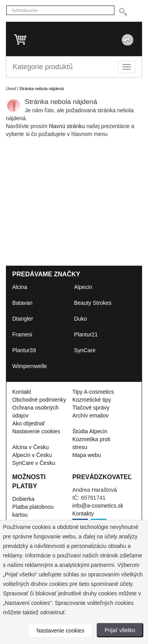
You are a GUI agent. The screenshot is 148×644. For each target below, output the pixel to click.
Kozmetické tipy (92, 400)
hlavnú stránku (68, 126)
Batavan (22, 303)
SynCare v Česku (34, 463)
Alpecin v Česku (32, 455)
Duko (81, 319)
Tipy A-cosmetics (93, 392)
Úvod (11, 89)
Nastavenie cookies (36, 431)
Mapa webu (86, 455)
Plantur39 (24, 350)
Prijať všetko (120, 630)
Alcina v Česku (31, 447)
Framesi (22, 334)
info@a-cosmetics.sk (98, 506)
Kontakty (83, 514)
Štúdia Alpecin (90, 431)
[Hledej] (123, 12)
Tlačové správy (91, 408)
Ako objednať (29, 423)
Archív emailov (90, 415)
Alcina (20, 287)
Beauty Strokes (93, 303)
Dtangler (23, 319)
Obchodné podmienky (39, 400)
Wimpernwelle (30, 366)
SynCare (85, 350)
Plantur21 (86, 334)
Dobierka (23, 499)
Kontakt (22, 392)
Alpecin (83, 287)
